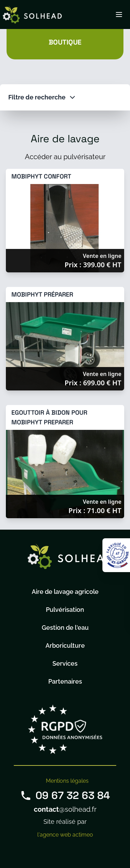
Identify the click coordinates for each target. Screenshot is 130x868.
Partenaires (65, 681)
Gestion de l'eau (65, 628)
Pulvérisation (65, 610)
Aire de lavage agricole (65, 592)
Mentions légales (67, 781)
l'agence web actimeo (65, 835)
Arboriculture (65, 645)
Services (65, 663)
